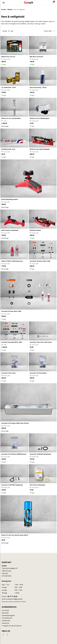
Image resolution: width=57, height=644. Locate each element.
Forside (3, 9)
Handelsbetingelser (8, 615)
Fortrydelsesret (7, 618)
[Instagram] (8, 634)
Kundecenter (6, 621)
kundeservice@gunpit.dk (14, 599)
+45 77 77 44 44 (12, 596)
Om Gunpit (5, 610)
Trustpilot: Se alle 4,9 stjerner (12, 626)
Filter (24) (8, 31)
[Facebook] (3, 634)
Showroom (5, 623)
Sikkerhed (5, 613)
